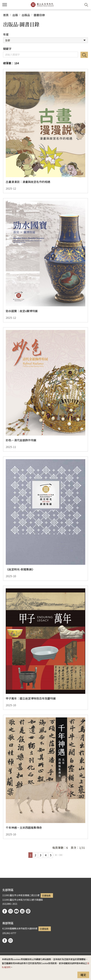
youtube (16, 911)
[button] (79, 5)
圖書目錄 (39, 15)
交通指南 (46, 895)
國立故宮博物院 (42, 5)
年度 (6, 34)
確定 (83, 975)
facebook (5, 911)
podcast (28, 911)
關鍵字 (7, 49)
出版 (15, 15)
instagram (11, 911)
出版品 (26, 15)
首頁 (6, 15)
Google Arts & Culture (22, 911)
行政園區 (39, 900)
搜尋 (84, 55)
